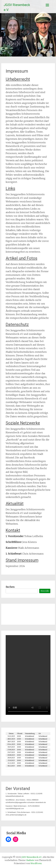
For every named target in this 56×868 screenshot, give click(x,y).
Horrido (45, 591)
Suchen (10, 587)
